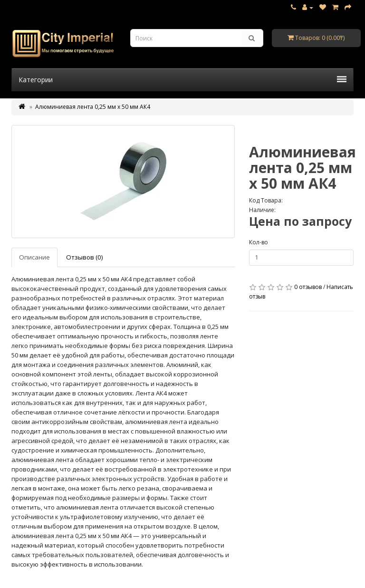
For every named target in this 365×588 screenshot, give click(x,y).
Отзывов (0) (85, 257)
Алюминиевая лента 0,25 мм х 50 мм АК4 (93, 107)
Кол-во (259, 242)
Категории (182, 80)
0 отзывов (308, 287)
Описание (34, 257)
